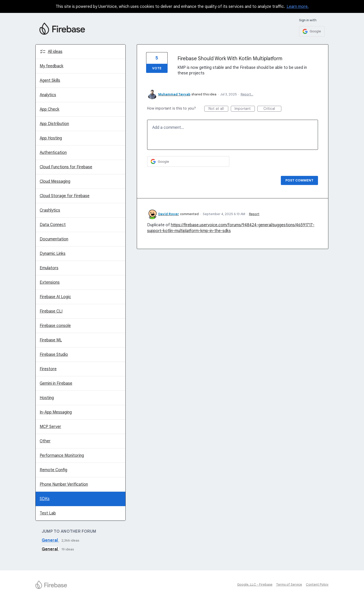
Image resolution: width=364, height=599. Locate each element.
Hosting (47, 398)
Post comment (299, 180)
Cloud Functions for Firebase (66, 167)
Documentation (54, 239)
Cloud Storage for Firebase (65, 196)
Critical (272, 109)
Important (245, 109)
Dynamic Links (53, 254)
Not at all (218, 109)
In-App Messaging (56, 412)
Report (254, 214)
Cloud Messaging (55, 181)
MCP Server (50, 427)
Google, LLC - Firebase (255, 584)
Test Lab (48, 513)
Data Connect (53, 225)
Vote (157, 68)
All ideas (55, 52)
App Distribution (54, 124)
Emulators (49, 268)
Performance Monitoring (62, 456)
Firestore (48, 369)
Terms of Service (289, 584)
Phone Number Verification (64, 484)
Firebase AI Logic (55, 297)
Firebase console (55, 326)
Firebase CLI (51, 311)
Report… (247, 94)
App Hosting (51, 138)
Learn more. (298, 7)
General (50, 540)
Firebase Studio (54, 355)
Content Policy (317, 584)
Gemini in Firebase (56, 383)
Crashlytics (50, 210)
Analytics (48, 95)
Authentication (53, 153)
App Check (50, 109)
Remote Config (53, 470)
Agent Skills (50, 80)
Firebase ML (51, 340)
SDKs (45, 499)
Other (45, 441)
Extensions (50, 282)
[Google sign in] (312, 31)
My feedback (52, 66)
